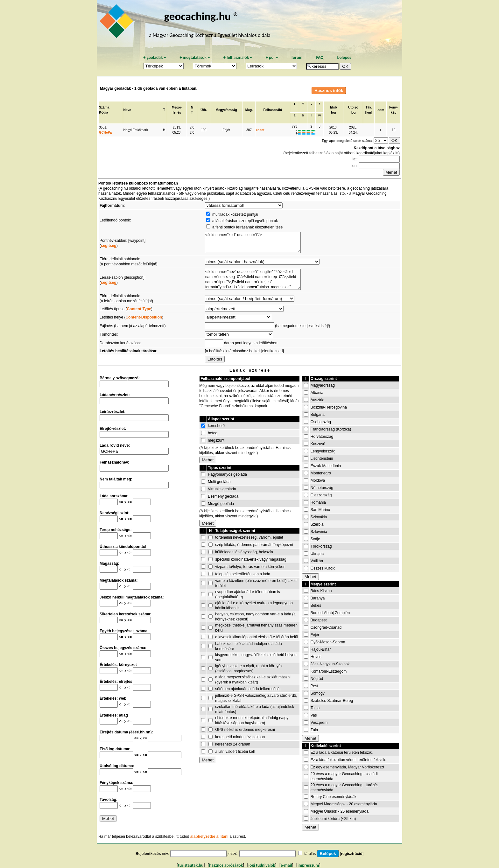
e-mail (286, 865)
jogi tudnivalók (262, 865)
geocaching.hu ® (201, 16)
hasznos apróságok (226, 865)
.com (381, 110)
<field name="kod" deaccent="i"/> (253, 242)
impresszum (308, 865)
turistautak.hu (191, 865)
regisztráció (351, 854)
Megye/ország (226, 110)
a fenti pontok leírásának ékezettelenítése (247, 227)
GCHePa (105, 133)
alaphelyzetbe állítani (209, 836)
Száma (104, 107)
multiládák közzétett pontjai (235, 214)
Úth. (204, 110)
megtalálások (195, 57)
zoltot (260, 130)
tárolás (310, 854)
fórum (297, 57)
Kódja (103, 112)
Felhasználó (273, 110)
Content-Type (139, 309)
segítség (109, 246)
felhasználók (238, 57)
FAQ (320, 57)
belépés (344, 57)
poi (272, 57)
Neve (127, 110)
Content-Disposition (144, 317)
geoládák (155, 57)
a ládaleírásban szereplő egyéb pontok (245, 221)
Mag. (249, 110)
